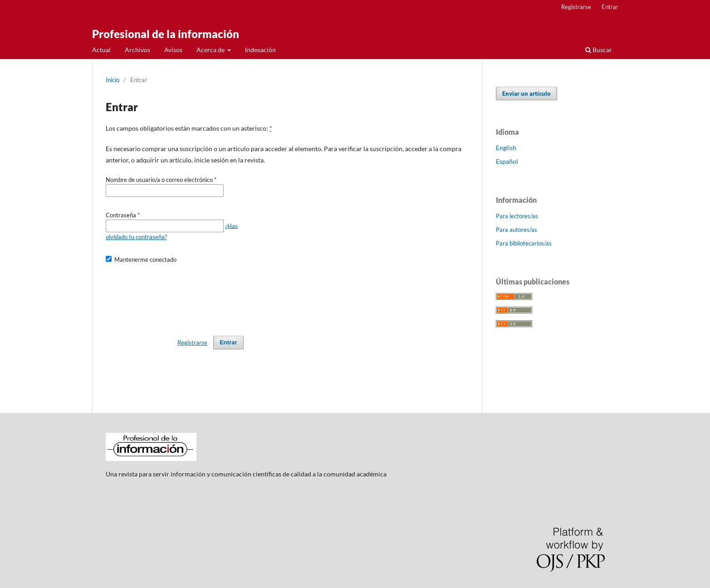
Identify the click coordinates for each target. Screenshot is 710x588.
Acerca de (211, 50)
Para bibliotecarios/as (524, 243)
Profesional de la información (166, 34)
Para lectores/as (517, 216)
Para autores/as (517, 230)
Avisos (173, 50)
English (506, 148)
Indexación (260, 50)
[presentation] (175, 295)
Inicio (113, 80)
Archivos (137, 50)
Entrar (610, 7)
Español (507, 161)
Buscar (599, 50)
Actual (101, 50)
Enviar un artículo (526, 93)
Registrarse (576, 7)
